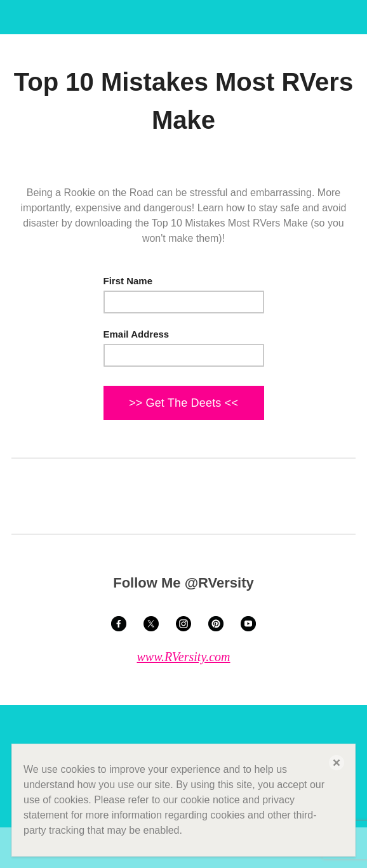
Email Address (137, 334)
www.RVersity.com (183, 657)
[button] (337, 763)
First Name (128, 281)
